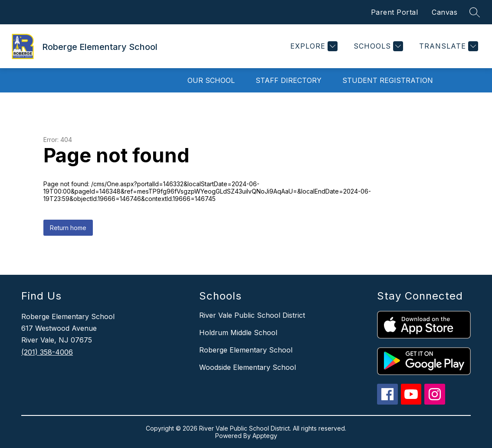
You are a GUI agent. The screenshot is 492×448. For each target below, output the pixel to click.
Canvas (444, 12)
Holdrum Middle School (238, 333)
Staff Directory (289, 80)
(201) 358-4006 (47, 352)
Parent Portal (395, 12)
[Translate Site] (448, 46)
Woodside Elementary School (248, 367)
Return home (68, 228)
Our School (211, 80)
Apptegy (265, 436)
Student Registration (388, 80)
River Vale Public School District (252, 315)
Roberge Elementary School (246, 350)
